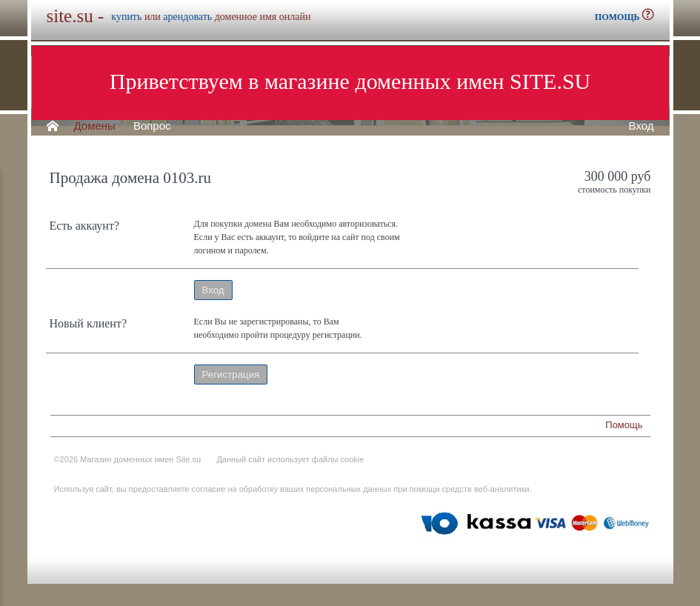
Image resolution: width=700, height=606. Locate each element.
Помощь (624, 425)
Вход (641, 126)
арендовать (187, 17)
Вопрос (152, 126)
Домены (95, 126)
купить (126, 17)
